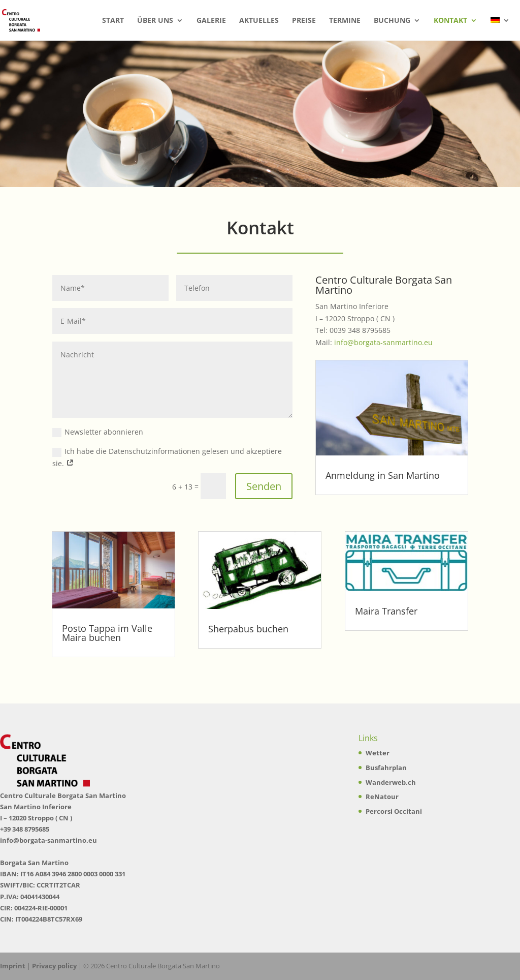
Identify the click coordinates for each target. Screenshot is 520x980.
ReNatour (382, 797)
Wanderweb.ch (391, 782)
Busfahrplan (386, 768)
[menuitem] (500, 29)
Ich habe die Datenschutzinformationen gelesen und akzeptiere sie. (167, 457)
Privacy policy (54, 966)
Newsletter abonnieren (98, 432)
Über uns (155, 21)
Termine (345, 21)
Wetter (378, 753)
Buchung (392, 21)
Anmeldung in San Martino (383, 475)
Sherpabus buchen (248, 629)
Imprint (13, 966)
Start (113, 21)
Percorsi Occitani (394, 811)
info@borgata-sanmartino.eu (383, 342)
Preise (304, 21)
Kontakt (450, 21)
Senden (264, 486)
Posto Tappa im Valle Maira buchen (107, 633)
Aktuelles (259, 21)
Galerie (211, 21)
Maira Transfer (386, 611)
